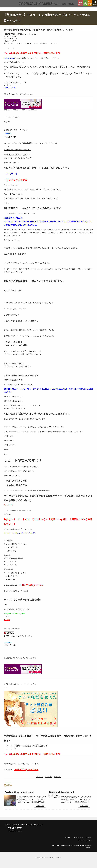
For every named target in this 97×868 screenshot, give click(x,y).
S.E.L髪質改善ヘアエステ (51, 8)
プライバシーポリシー (85, 845)
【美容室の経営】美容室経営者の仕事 (61, 797)
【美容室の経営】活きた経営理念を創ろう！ (19, 797)
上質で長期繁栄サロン (30, 8)
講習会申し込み (85, 3)
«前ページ (40, 781)
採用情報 (89, 842)
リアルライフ (8, 6)
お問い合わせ (80, 3)
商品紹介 (72, 8)
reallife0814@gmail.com (26, 774)
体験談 (64, 8)
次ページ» (57, 781)
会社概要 (95, 3)
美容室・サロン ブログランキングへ (18, 641)
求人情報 (7, 624)
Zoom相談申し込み (90, 3)
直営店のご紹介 (78, 842)
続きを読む (40, 810)
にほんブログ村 (10, 141)
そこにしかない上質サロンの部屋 (17, 154)
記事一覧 (48, 781)
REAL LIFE (10, 92)
